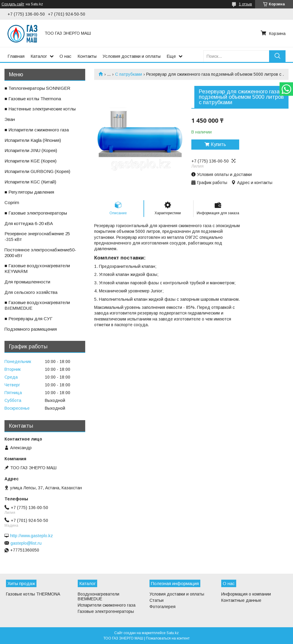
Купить (218, 144)
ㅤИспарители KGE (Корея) (30, 161)
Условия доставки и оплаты (132, 56)
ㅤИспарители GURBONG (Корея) (37, 171)
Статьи (157, 600)
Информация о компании (246, 594)
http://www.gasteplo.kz (32, 536)
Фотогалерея (162, 607)
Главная (16, 56)
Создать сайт (13, 4)
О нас (65, 56)
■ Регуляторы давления (29, 192)
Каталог (39, 56)
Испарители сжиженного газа (107, 605)
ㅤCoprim (12, 202)
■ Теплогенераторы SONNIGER (37, 88)
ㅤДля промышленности (27, 282)
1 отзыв (245, 4)
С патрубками (129, 74)
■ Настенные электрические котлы (40, 109)
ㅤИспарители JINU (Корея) (31, 150)
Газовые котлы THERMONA (33, 594)
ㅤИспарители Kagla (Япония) (33, 140)
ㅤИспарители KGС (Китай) (30, 182)
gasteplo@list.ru (26, 543)
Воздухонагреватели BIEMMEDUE (99, 596)
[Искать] (277, 56)
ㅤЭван (10, 119)
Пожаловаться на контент (168, 638)
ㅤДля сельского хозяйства (31, 292)
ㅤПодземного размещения (31, 329)
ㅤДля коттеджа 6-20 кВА (29, 223)
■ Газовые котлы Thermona (33, 99)
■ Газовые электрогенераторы (36, 213)
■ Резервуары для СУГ (29, 319)
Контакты (87, 56)
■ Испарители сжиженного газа (37, 130)
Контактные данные (241, 600)
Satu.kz (173, 633)
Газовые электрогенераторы (106, 611)
